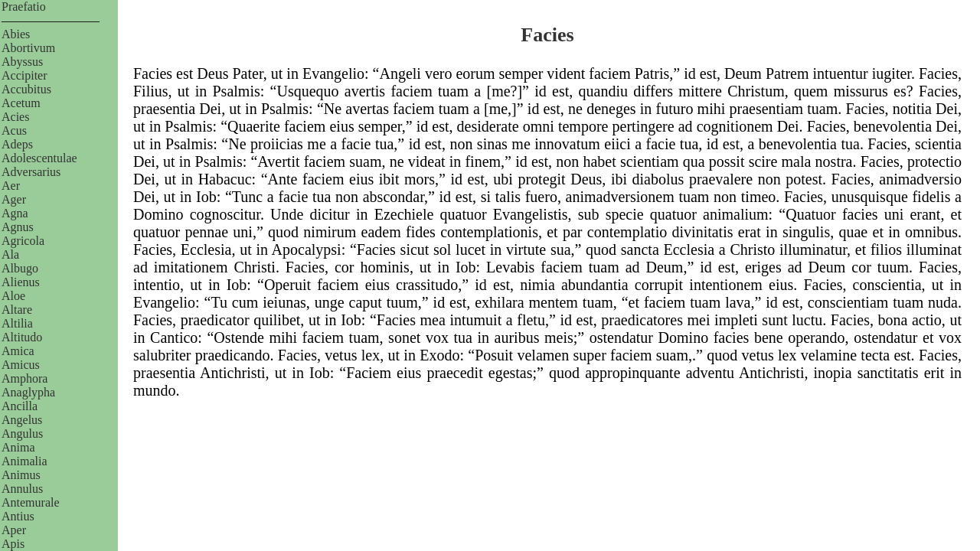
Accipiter (24, 75)
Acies (15, 117)
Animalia (24, 461)
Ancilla (20, 406)
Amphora (24, 378)
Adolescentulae (39, 158)
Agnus (18, 227)
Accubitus (26, 89)
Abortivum (28, 48)
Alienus (21, 282)
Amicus (21, 365)
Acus (14, 130)
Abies (16, 34)
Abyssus (22, 62)
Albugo (20, 268)
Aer (11, 186)
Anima (18, 447)
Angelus (22, 420)
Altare (17, 310)
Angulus (22, 434)
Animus (21, 475)
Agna (15, 213)
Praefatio (24, 7)
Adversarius (31, 172)
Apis (13, 544)
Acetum (21, 103)
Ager (14, 199)
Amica (18, 351)
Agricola (23, 241)
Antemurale (31, 502)
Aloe (13, 296)
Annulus (22, 489)
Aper (14, 530)
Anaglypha (28, 392)
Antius (18, 516)
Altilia (17, 323)
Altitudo (22, 337)
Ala (10, 254)
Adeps (17, 144)
